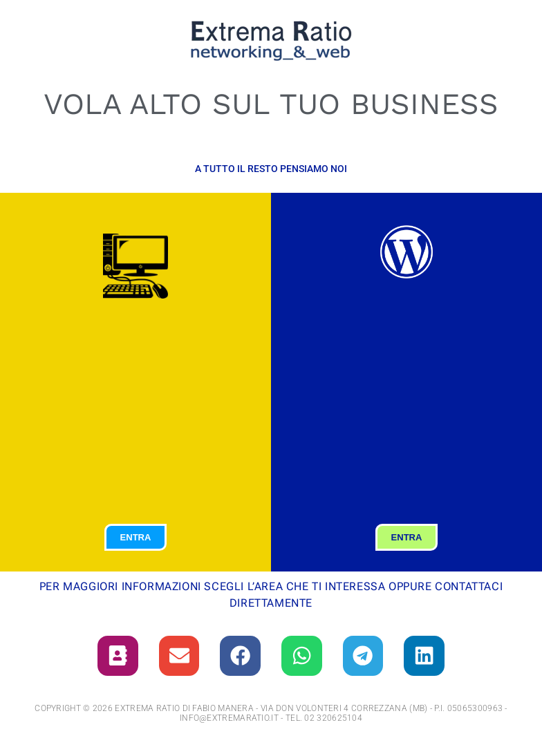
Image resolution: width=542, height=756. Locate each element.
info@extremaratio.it (229, 719)
